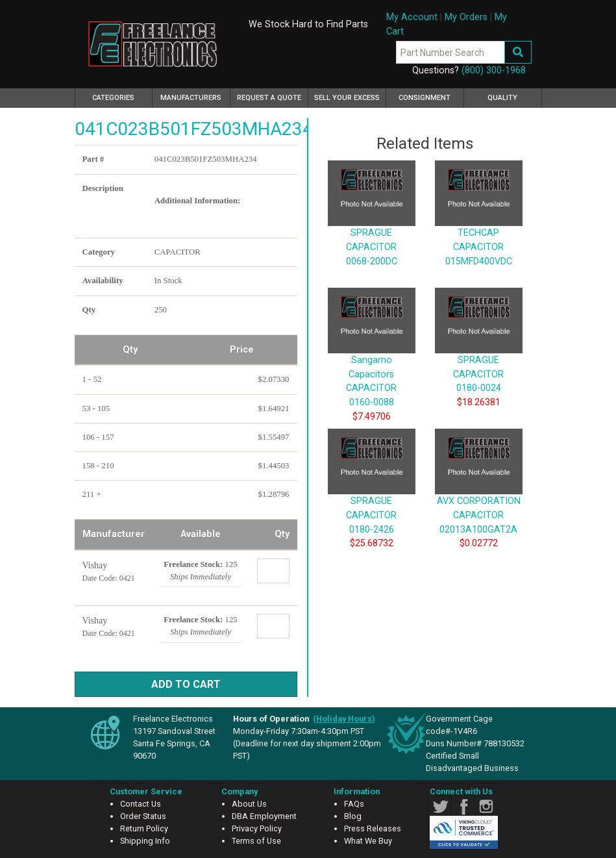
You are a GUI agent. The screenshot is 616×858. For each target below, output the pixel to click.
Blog (353, 816)
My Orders (466, 17)
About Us (249, 804)
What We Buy (368, 841)
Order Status (143, 816)
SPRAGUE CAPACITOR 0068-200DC (372, 227)
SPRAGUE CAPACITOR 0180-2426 (372, 496)
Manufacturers (191, 98)
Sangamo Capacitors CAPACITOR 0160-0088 (372, 361)
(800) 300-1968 (494, 70)
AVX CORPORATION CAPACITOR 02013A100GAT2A (479, 496)
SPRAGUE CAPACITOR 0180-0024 (479, 354)
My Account (412, 17)
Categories (122, 96)
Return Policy (144, 828)
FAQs (354, 804)
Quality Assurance (502, 101)
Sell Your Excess (347, 98)
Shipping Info (145, 841)
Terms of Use (256, 841)
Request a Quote (269, 98)
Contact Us (141, 804)
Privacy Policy (257, 828)
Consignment (425, 98)
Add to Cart (186, 684)
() (344, 719)
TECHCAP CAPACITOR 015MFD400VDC (479, 227)
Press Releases (373, 828)
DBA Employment (264, 816)
